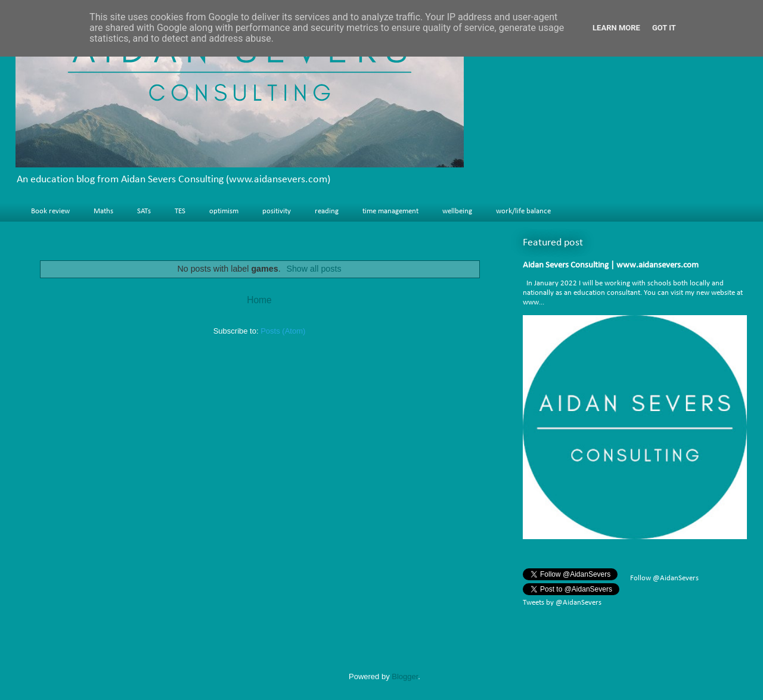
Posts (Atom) (283, 331)
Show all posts (314, 269)
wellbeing (457, 211)
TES (180, 211)
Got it (664, 28)
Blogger (405, 676)
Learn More (616, 28)
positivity (277, 211)
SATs (144, 211)
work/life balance (523, 211)
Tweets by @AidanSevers (562, 603)
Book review (50, 211)
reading (327, 211)
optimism (224, 211)
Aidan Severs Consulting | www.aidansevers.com (611, 265)
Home (259, 300)
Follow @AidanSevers (663, 578)
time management (390, 211)
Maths (103, 211)
